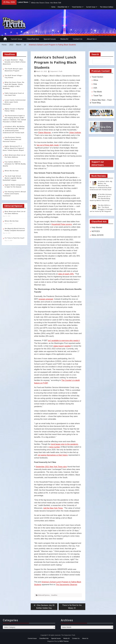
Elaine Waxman (45, 133)
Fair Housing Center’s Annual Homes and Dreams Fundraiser (14, 194)
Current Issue (91, 7)
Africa (96, 80)
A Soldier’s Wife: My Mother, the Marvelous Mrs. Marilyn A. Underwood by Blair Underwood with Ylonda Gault (101, 186)
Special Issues (50, 39)
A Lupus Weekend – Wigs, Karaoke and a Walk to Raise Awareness (14, 62)
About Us (91, 39)
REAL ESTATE (98, 235)
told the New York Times (53, 508)
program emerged (46, 299)
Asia (95, 84)
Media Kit (64, 39)
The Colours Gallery (107, 7)
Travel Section (77, 7)
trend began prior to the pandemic (64, 444)
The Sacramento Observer (66, 585)
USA (95, 88)
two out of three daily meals (48, 145)
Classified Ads (62, 7)
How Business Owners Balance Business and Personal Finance (12, 139)
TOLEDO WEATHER (101, 146)
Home (53, 7)
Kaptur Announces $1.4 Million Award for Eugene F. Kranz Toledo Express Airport (14, 148)
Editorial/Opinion (44, 595)
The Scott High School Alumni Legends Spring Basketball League (12, 178)
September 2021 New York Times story (51, 467)
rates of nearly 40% (66, 274)
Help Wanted (97, 227)
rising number (55, 447)
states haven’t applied (62, 346)
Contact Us (78, 39)
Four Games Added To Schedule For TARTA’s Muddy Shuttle (14, 164)
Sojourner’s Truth (56, 71)
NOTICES (96, 231)
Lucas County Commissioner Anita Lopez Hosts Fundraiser (14, 102)
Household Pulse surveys (62, 224)
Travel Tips (98, 96)
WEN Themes (64, 641)
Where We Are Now (12, 171)
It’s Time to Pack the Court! (15, 238)
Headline (54, 595)
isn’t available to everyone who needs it (64, 341)
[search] (99, 61)
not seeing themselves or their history (53, 455)
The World (98, 92)
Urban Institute (75, 133)
